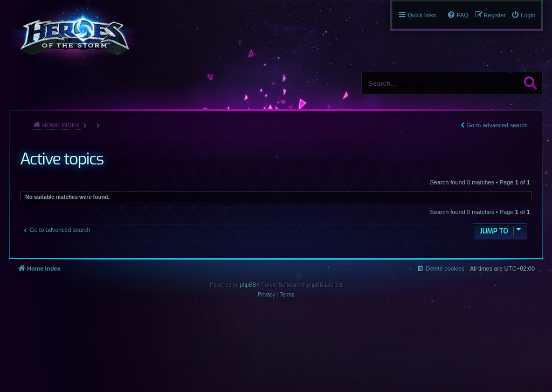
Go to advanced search (497, 125)
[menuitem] (523, 15)
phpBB (248, 285)
